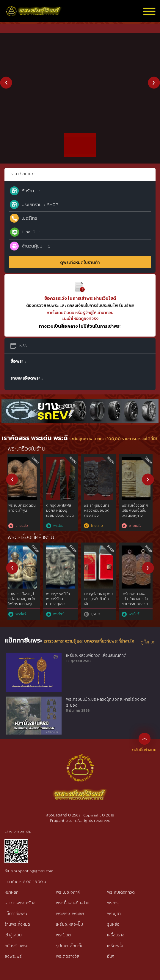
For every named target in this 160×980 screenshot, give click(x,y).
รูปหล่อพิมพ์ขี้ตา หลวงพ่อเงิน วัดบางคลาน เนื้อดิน (24, 510)
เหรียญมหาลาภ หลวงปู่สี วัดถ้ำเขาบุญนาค (24, 599)
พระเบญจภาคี (68, 892)
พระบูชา (114, 914)
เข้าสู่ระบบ (13, 935)
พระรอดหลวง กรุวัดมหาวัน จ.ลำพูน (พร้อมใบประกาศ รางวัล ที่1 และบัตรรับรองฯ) (138, 515)
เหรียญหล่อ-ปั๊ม (69, 924)
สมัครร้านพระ (16, 946)
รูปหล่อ (113, 924)
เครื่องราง (116, 935)
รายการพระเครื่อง (20, 903)
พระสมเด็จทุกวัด (121, 892)
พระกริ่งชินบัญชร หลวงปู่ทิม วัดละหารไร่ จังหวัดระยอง (106, 702)
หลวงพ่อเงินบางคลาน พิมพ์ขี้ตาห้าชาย (100, 510)
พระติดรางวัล (68, 956)
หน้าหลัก (11, 892)
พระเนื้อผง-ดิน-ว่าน (73, 903)
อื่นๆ (111, 956)
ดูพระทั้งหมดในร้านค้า (80, 262)
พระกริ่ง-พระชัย (70, 914)
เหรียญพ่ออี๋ (95, 594)
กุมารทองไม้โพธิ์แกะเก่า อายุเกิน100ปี (60, 510)
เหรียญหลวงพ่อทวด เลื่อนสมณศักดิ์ (96, 656)
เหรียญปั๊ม (116, 946)
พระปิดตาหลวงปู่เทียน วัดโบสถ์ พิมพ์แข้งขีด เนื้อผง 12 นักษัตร (61, 601)
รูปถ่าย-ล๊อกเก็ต (70, 946)
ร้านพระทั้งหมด (17, 924)
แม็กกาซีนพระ (16, 914)
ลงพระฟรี (13, 956)
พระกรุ (113, 903)
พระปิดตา (64, 935)
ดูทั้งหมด (148, 642)
